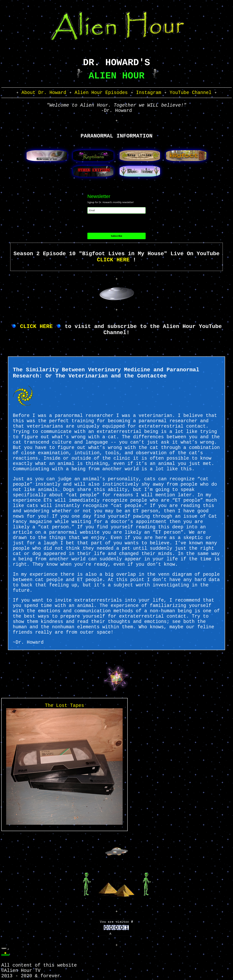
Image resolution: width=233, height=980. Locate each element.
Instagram (149, 93)
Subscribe (116, 236)
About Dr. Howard (44, 93)
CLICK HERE (113, 260)
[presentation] (112, 223)
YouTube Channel (191, 93)
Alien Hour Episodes (101, 93)
